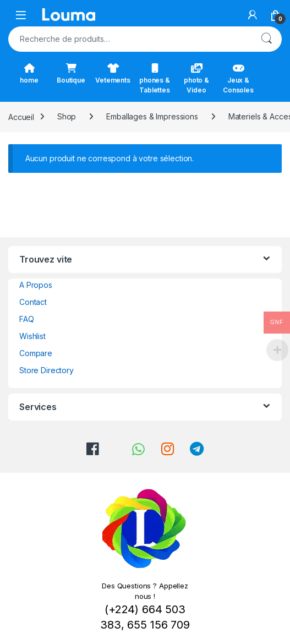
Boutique (71, 74)
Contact (33, 302)
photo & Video (196, 79)
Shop (67, 116)
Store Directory (46, 370)
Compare (36, 353)
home (29, 74)
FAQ (27, 319)
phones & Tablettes (155, 79)
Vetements (113, 74)
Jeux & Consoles (238, 79)
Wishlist (32, 336)
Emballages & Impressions (152, 116)
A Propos (36, 285)
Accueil (21, 116)
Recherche (266, 39)
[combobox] (130, 39)
